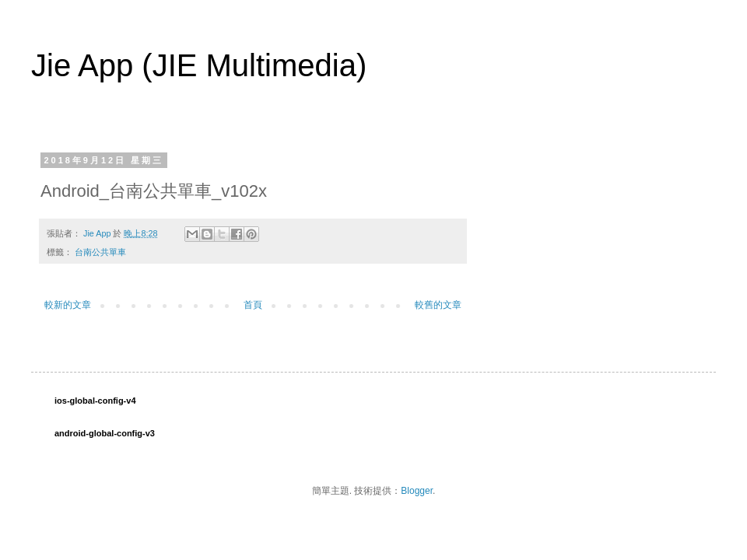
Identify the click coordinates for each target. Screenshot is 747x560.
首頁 (253, 305)
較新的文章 (68, 305)
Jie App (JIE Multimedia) (199, 65)
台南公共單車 (100, 252)
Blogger (417, 491)
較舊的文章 (438, 305)
